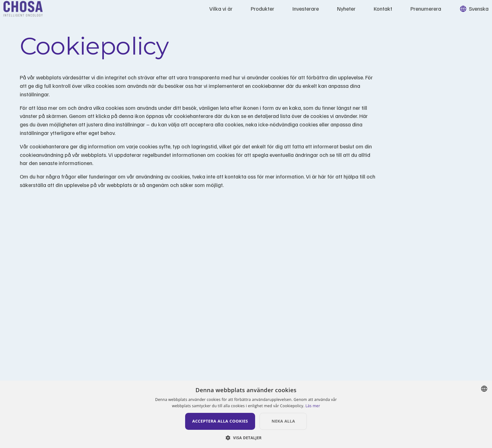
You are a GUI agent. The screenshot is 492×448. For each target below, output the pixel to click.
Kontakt (367, 13)
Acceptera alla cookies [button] (220, 421)
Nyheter (330, 13)
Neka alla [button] (295, 421)
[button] (246, 437)
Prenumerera (409, 13)
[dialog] (246, 414)
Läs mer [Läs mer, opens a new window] (313, 406)
